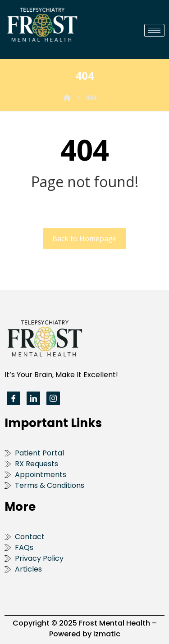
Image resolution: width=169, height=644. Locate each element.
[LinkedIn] (33, 398)
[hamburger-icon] (154, 30)
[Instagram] (53, 398)
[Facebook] (14, 398)
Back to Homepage (84, 239)
